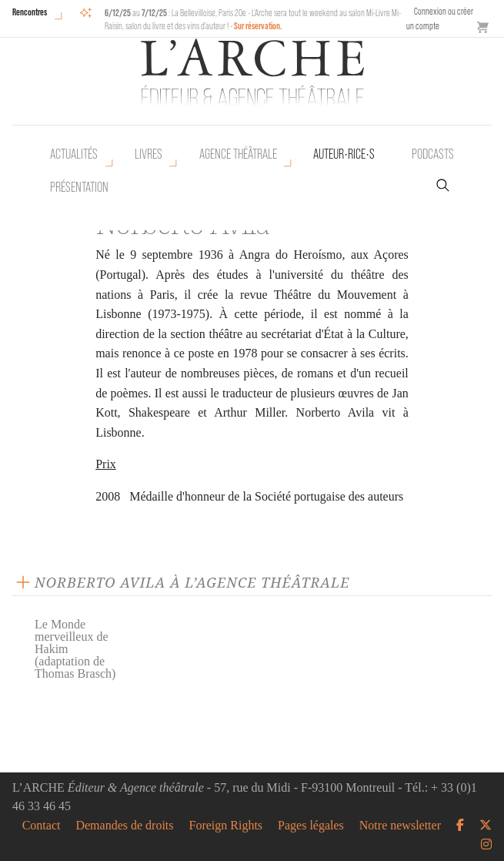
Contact (42, 826)
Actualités (74, 154)
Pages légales (311, 826)
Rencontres (30, 12)
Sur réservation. (258, 26)
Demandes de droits (124, 826)
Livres (149, 154)
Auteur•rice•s (344, 154)
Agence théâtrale (238, 154)
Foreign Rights (226, 826)
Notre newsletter (400, 826)
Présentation (79, 187)
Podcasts (433, 154)
